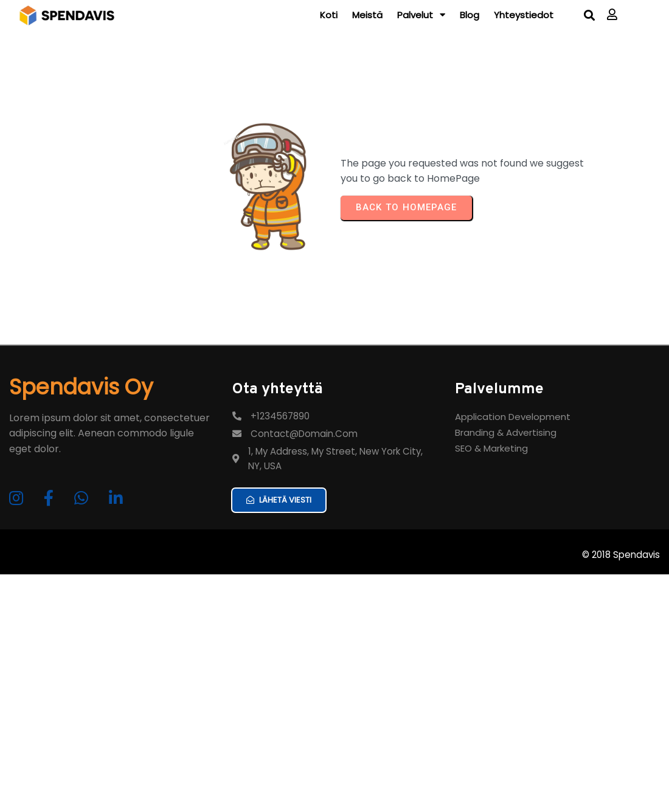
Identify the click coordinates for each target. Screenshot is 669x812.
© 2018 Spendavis (621, 595)
